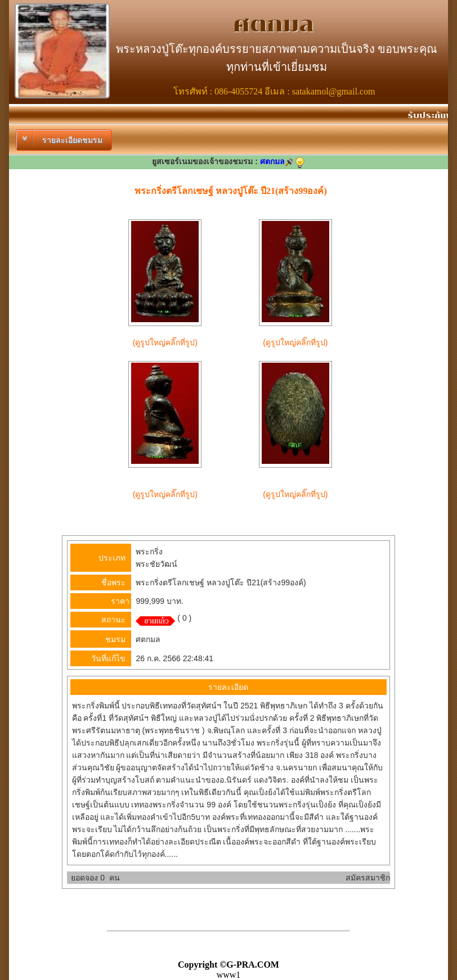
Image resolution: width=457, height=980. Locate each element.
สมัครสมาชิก (368, 878)
